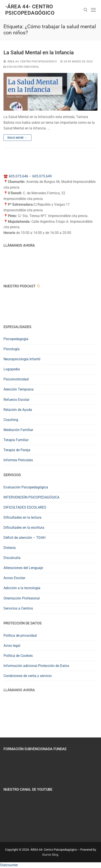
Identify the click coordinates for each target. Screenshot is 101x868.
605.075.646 (18, 176)
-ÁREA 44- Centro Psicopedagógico (30, 10)
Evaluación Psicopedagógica (26, 487)
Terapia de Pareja (17, 450)
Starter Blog (50, 855)
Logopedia (12, 369)
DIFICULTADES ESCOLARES (25, 507)
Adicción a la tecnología (22, 588)
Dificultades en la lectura (22, 517)
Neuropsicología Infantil (22, 359)
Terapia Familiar (16, 440)
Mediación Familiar (18, 430)
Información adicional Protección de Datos (36, 666)
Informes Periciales (18, 460)
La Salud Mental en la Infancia (39, 53)
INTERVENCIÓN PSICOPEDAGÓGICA (31, 497)
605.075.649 (42, 176)
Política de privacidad (20, 636)
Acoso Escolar (14, 578)
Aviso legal (12, 646)
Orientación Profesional (22, 598)
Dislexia (10, 548)
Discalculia (12, 558)
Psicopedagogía (16, 339)
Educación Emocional (21, 67)
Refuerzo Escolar (16, 400)
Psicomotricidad (16, 379)
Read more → (17, 138)
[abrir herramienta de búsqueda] (86, 10)
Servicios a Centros (18, 608)
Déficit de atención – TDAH (24, 538)
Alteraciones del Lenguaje (23, 568)
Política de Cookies (18, 656)
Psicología (12, 349)
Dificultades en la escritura (24, 528)
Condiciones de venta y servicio (28, 676)
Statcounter (9, 865)
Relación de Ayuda (18, 410)
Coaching (11, 420)
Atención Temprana (19, 389)
